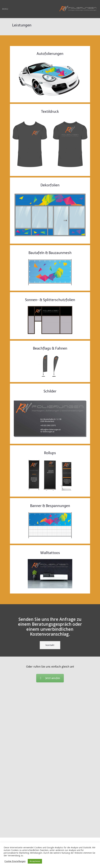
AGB (50, 828)
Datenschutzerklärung (50, 833)
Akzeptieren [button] (35, 861)
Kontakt (50, 645)
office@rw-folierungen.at (50, 819)
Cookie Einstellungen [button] (15, 861)
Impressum (50, 824)
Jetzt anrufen (50, 678)
